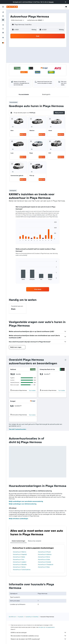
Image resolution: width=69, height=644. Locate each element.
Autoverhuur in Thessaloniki (46, 564)
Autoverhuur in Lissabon (20, 562)
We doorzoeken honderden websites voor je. (38, 636)
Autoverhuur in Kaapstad (20, 554)
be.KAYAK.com (12, 617)
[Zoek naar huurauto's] (3, 20)
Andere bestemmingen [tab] (18, 541)
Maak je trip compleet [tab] (35, 541)
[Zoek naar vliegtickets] (3, 12)
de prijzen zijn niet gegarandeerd (47, 627)
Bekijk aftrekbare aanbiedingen (18, 519)
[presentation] (65, 360)
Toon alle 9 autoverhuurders (17, 429)
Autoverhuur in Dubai (44, 559)
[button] (66, 2)
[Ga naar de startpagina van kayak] (12, 7)
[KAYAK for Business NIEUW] (3, 33)
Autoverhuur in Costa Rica (32, 617)
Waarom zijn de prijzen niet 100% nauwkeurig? (38, 639)
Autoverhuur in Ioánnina (45, 554)
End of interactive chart (18, 239)
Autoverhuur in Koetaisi (44, 562)
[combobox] (18, 20)
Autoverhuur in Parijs (44, 567)
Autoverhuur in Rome (44, 557)
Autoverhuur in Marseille (20, 564)
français (51, 2)
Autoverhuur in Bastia (19, 557)
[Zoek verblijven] (3, 16)
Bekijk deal (23, 134)
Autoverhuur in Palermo (20, 552)
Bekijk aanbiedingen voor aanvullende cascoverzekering (26, 501)
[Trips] (3, 38)
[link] (38, 289)
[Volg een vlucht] (3, 29)
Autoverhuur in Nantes (19, 567)
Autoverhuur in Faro (19, 559)
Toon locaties (32, 390)
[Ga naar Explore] (3, 25)
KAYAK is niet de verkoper (38, 632)
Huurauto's (21, 617)
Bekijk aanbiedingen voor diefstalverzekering (23, 504)
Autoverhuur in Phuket (44, 552)
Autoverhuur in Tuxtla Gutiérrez (22, 570)
